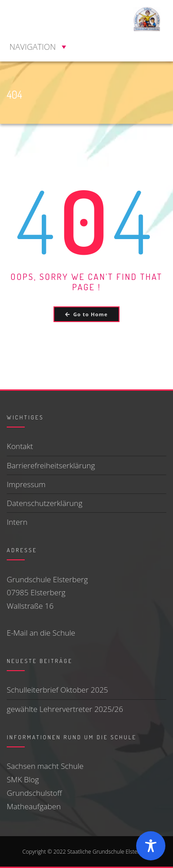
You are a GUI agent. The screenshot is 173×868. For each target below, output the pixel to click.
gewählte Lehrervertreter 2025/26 (65, 709)
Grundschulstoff (34, 793)
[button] (33, 47)
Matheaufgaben (34, 806)
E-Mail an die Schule (41, 633)
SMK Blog (23, 779)
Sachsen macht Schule (45, 766)
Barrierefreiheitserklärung (51, 465)
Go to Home (86, 314)
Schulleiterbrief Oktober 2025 (58, 690)
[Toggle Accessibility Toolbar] (151, 846)
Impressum (26, 484)
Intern (17, 522)
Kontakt (20, 446)
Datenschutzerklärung (44, 503)
